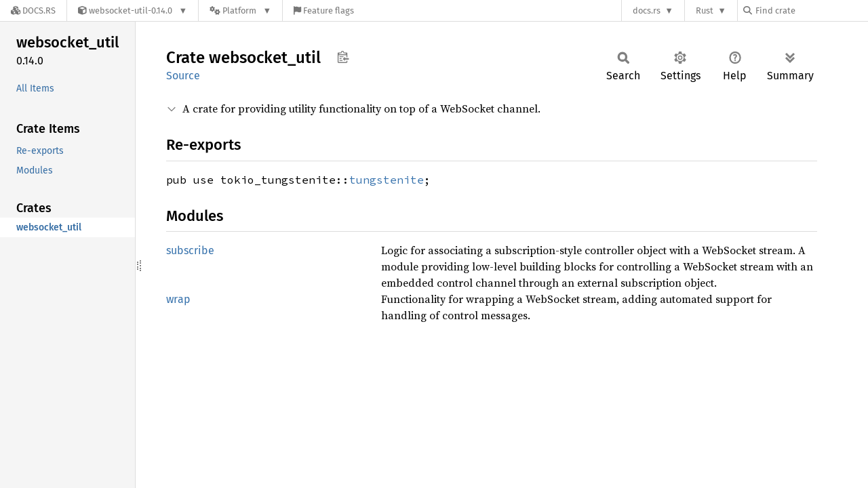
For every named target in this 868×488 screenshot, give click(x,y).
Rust (705, 11)
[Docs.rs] (33, 11)
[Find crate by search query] (811, 11)
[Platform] (240, 11)
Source (183, 76)
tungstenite (387, 180)
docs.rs (647, 11)
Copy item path (343, 57)
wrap (178, 299)
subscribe (190, 250)
